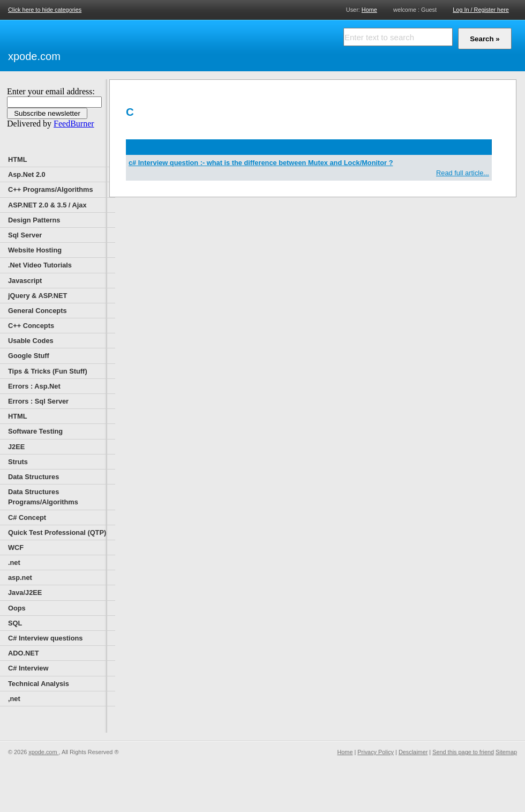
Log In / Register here (481, 10)
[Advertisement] (187, 44)
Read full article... (463, 173)
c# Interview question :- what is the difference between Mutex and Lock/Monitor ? (261, 163)
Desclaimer (413, 752)
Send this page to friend (463, 752)
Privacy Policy (376, 752)
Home (369, 9)
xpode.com (34, 56)
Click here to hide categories (45, 10)
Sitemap (506, 752)
